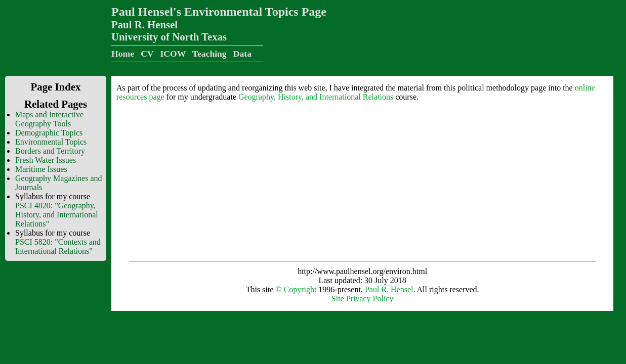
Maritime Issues (41, 169)
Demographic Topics (49, 133)
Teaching (210, 54)
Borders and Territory (50, 151)
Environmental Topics (51, 142)
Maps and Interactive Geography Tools (49, 119)
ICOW (173, 54)
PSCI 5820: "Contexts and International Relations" (58, 246)
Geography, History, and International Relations (316, 97)
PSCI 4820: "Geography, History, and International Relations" (57, 215)
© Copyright (296, 289)
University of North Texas (169, 37)
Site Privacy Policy (363, 299)
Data (242, 54)
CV (147, 54)
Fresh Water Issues (46, 160)
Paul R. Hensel (144, 25)
